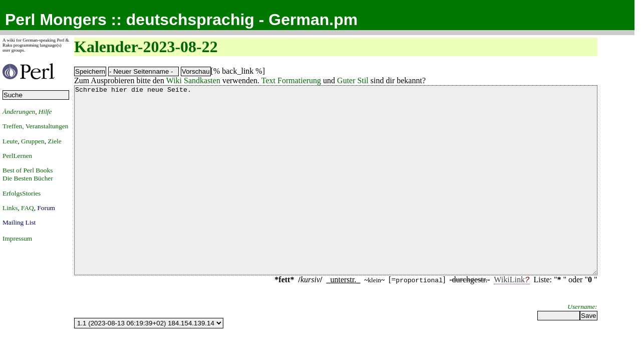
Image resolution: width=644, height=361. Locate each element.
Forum (46, 208)
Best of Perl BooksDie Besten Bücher (28, 174)
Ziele (54, 141)
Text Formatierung (291, 80)
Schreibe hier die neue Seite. (336, 199)
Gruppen (33, 141)
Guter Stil (353, 80)
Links (10, 208)
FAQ (28, 208)
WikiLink (509, 317)
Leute (10, 141)
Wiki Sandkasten (193, 80)
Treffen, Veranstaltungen (36, 126)
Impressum (17, 238)
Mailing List (19, 222)
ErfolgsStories (22, 193)
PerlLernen (17, 156)
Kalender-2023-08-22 (146, 47)
